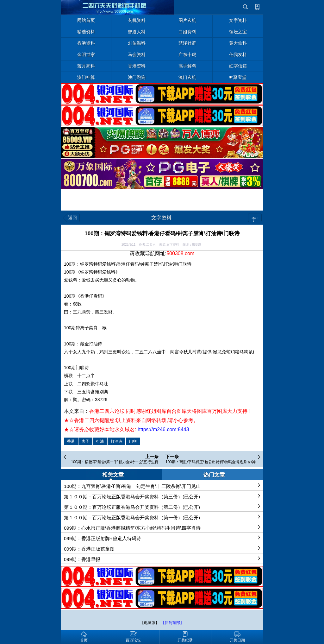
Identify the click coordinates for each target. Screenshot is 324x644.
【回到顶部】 (172, 623)
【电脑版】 (150, 623)
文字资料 (161, 218)
